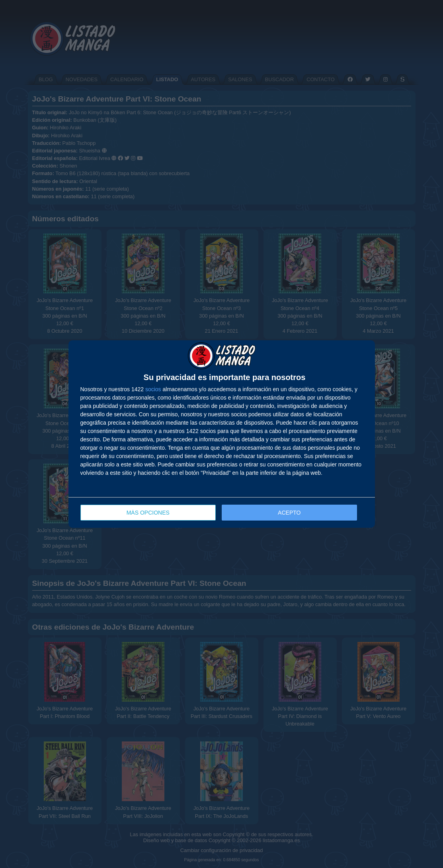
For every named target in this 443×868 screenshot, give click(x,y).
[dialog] (222, 434)
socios (153, 389)
